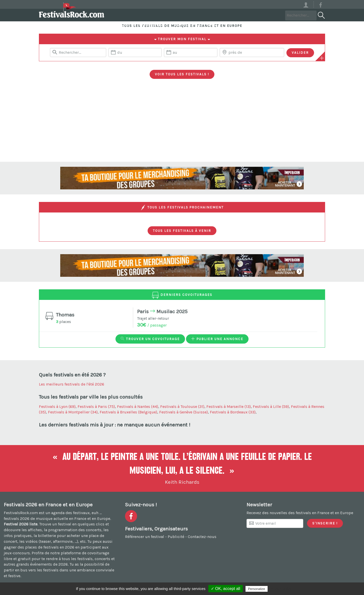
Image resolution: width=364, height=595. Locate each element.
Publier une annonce (217, 339)
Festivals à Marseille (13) (229, 407)
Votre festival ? (258, 15)
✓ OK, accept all (226, 589)
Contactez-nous (202, 537)
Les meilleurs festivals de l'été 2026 (72, 384)
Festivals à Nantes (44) (138, 407)
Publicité (176, 537)
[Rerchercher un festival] (78, 52)
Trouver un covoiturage (150, 339)
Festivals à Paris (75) (96, 407)
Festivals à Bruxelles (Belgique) (128, 412)
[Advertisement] (182, 124)
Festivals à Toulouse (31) (182, 407)
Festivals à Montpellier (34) (73, 412)
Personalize (257, 589)
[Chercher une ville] (252, 52)
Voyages (212, 15)
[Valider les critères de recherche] (300, 53)
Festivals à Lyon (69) (57, 407)
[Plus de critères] (322, 58)
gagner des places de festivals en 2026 (39, 547)
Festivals (128, 15)
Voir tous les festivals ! (182, 74)
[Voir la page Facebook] (321, 6)
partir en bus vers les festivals (31, 570)
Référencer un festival (145, 537)
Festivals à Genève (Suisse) (184, 412)
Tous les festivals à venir (182, 231)
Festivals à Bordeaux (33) (233, 412)
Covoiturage (171, 15)
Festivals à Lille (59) (271, 407)
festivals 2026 (17, 519)
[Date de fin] (191, 52)
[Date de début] (135, 52)
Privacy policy (281, 589)
